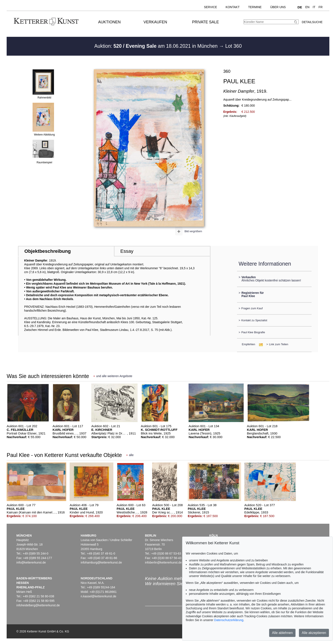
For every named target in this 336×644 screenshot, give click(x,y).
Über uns (278, 7)
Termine (255, 7)
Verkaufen (155, 22)
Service (211, 7)
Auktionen (109, 22)
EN (307, 7)
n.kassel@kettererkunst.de (99, 596)
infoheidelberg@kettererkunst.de (38, 605)
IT (314, 7)
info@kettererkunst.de (31, 562)
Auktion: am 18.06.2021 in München (157, 46)
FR (321, 7)
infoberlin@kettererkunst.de (163, 562)
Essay (127, 251)
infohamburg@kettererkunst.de (101, 562)
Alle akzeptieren (314, 633)
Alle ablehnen (282, 633)
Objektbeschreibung (48, 251)
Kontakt (233, 7)
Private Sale (205, 22)
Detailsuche (312, 22)
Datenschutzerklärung (229, 620)
